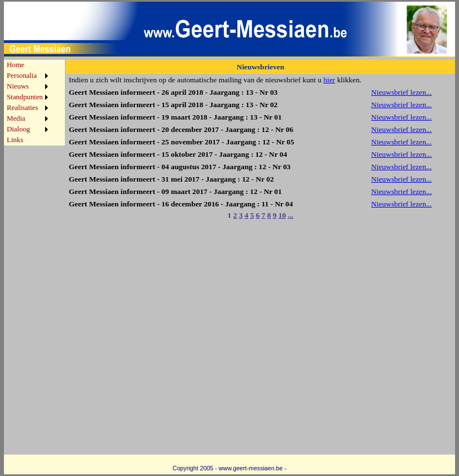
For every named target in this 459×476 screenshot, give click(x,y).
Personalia (22, 76)
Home (16, 65)
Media (16, 118)
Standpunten (25, 97)
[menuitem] (27, 65)
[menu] (27, 103)
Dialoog (18, 129)
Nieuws (18, 86)
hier (330, 80)
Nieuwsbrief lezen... (401, 92)
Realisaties (22, 108)
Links (15, 140)
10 (282, 215)
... (290, 215)
